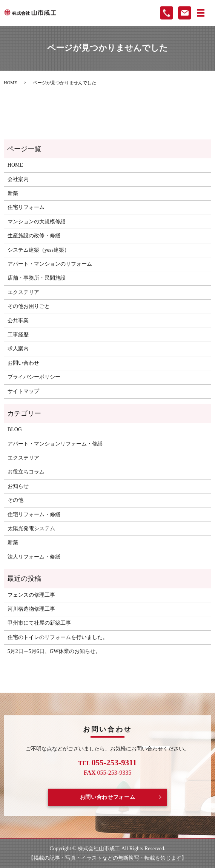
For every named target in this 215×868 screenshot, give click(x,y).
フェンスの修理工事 (31, 595)
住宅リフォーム (26, 207)
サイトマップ (23, 391)
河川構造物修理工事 (31, 609)
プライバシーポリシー (34, 377)
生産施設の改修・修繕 (34, 236)
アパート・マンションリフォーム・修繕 (55, 444)
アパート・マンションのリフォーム (50, 264)
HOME (10, 83)
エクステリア (23, 292)
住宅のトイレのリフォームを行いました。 (58, 637)
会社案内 (18, 179)
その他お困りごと (29, 306)
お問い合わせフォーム (108, 797)
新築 (13, 193)
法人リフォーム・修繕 (34, 557)
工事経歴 (18, 335)
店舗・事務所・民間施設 (37, 278)
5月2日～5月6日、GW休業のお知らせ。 (54, 651)
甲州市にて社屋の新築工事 (39, 623)
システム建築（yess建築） (38, 250)
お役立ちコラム (26, 472)
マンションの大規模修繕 (37, 222)
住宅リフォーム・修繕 (34, 514)
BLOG (15, 429)
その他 (15, 500)
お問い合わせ (23, 363)
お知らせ (18, 486)
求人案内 (18, 349)
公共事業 (18, 321)
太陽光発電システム (31, 528)
